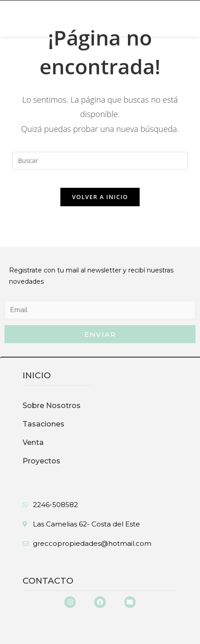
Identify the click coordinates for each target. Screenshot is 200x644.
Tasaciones (43, 424)
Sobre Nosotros (52, 406)
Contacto (48, 581)
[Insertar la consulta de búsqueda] (100, 161)
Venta (33, 442)
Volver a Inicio (100, 197)
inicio (37, 375)
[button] (30, 14)
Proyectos (41, 461)
